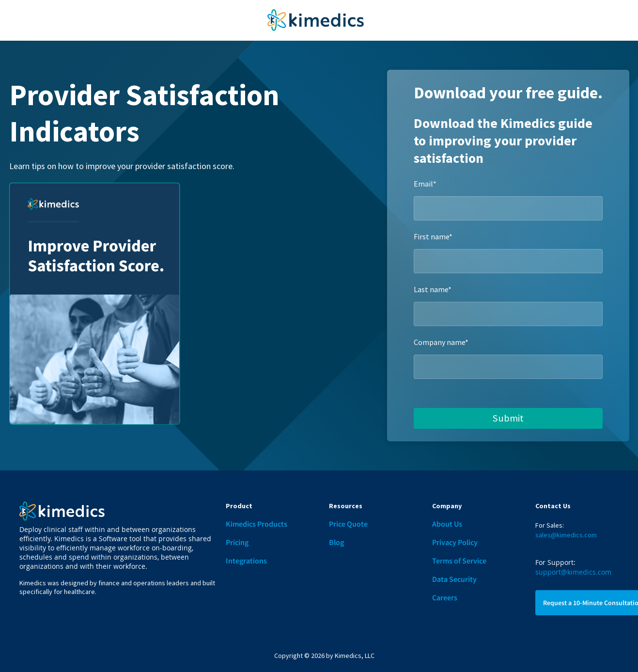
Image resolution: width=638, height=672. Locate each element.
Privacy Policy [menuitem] (455, 542)
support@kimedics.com (573, 572)
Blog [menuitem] (336, 542)
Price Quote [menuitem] (348, 524)
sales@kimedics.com (566, 535)
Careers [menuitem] (445, 597)
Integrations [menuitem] (246, 561)
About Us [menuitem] (447, 524)
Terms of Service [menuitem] (459, 561)
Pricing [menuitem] (237, 542)
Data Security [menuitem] (454, 579)
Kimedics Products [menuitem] (257, 524)
